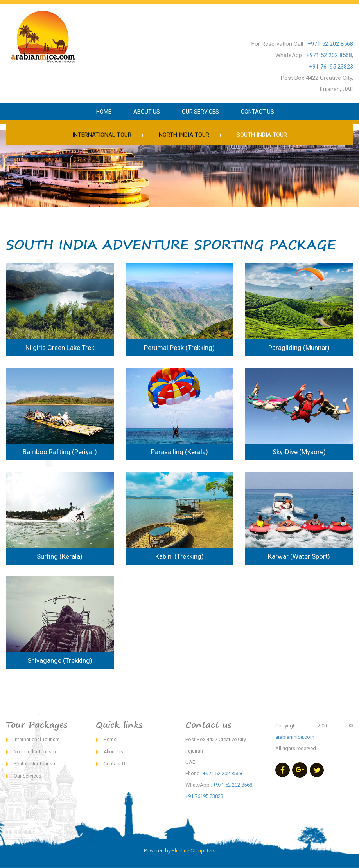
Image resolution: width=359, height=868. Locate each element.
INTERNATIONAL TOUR (102, 135)
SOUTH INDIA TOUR (262, 135)
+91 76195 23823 (331, 67)
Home (110, 740)
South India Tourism (35, 764)
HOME (104, 112)
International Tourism (37, 740)
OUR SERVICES (200, 112)
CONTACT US (258, 112)
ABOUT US (147, 112)
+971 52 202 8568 (330, 44)
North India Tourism (35, 752)
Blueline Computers (194, 851)
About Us (113, 752)
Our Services (28, 776)
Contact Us (116, 764)
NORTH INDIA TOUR (184, 135)
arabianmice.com (295, 737)
